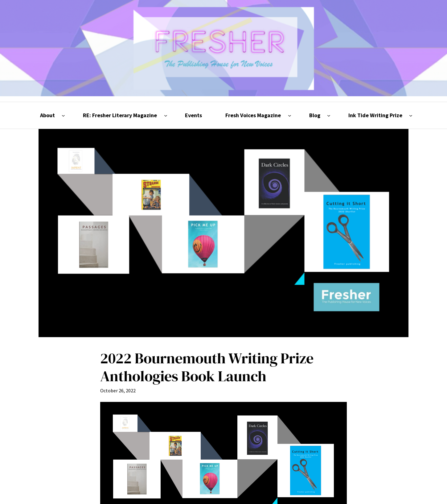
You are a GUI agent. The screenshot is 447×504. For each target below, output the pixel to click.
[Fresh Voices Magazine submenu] (290, 116)
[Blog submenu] (329, 116)
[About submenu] (63, 116)
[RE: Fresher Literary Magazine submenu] (166, 116)
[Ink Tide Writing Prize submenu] (411, 116)
